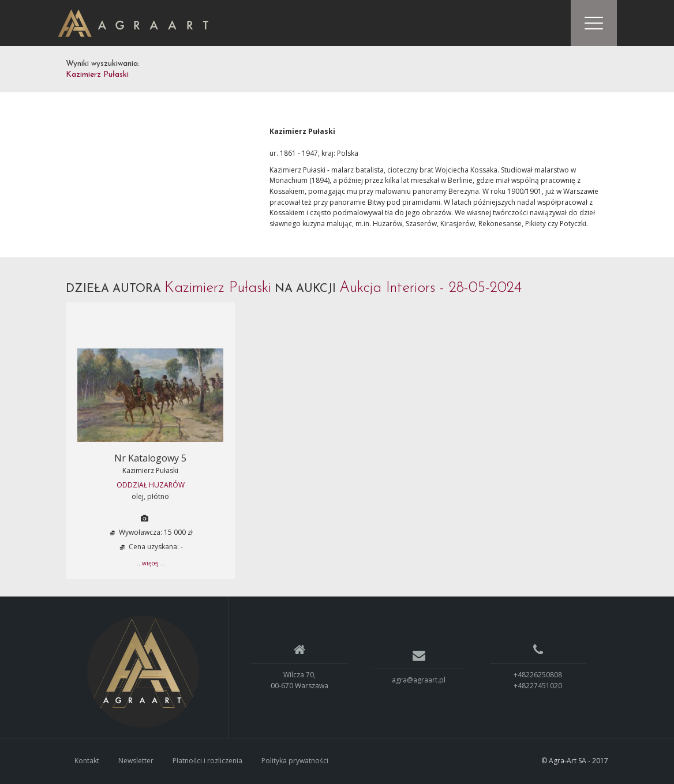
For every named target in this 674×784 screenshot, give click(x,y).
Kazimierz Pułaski (150, 470)
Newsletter (136, 761)
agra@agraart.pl (419, 680)
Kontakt (87, 761)
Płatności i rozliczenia (207, 761)
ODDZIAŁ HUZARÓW (151, 485)
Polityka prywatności (295, 761)
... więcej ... (150, 563)
